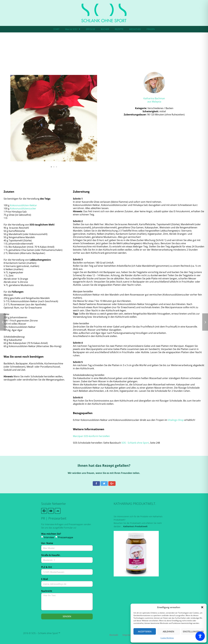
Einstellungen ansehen (193, 631)
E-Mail (44, 579)
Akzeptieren (145, 631)
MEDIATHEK (135, 29)
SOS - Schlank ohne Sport (135, 443)
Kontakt (114, 635)
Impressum (129, 635)
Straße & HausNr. (51, 555)
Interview (49, 537)
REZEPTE (119, 29)
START (56, 29)
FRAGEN (151, 29)
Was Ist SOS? (73, 29)
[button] (202, 607)
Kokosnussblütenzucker (23, 208)
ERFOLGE (90, 29)
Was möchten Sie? (51, 534)
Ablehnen (168, 631)
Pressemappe (66, 537)
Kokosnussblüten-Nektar (23, 205)
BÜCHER (105, 29)
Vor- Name (47, 543)
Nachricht (47, 591)
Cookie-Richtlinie (167, 638)
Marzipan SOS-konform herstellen (91, 436)
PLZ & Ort (47, 567)
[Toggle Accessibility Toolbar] (200, 636)
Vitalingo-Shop (176, 420)
